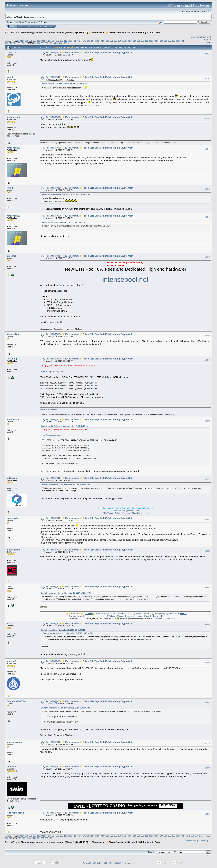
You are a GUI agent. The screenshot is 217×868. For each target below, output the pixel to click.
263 (154, 41)
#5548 (208, 335)
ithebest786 (13, 334)
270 (181, 41)
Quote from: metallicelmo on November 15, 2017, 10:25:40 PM (66, 593)
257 (131, 41)
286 (62, 43)
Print (208, 43)
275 (18, 43)
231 (31, 41)
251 (108, 41)
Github (120, 616)
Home (13, 26)
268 (173, 41)
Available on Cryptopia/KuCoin (126, 511)
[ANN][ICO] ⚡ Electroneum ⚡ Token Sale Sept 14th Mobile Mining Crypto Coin (118, 32)
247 (92, 41)
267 (170, 41)
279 (35, 43)
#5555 (208, 625)
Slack (134, 513)
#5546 (208, 217)
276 (22, 43)
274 (15, 43)
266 (166, 41)
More (52, 26)
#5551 (208, 479)
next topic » (208, 38)
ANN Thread (108, 513)
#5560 (208, 814)
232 (34, 41)
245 (85, 41)
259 (139, 41)
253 (115, 41)
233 (38, 41)
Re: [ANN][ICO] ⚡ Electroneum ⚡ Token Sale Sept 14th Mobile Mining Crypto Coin (89, 53)
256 (127, 41)
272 (7, 43)
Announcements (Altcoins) (61, 32)
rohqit (10, 188)
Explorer (157, 616)
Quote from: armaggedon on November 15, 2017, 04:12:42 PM (66, 194)
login (32, 17)
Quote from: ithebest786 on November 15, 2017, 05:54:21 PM (65, 485)
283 (50, 43)
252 (112, 41)
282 (46, 43)
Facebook (126, 513)
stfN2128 (11, 53)
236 (50, 41)
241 (69, 41)
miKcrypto (12, 478)
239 (62, 41)
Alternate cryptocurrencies (34, 32)
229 (23, 41)
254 (119, 41)
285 (58, 43)
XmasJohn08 (13, 148)
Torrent (44, 22)
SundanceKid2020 (16, 701)
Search (28, 26)
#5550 (208, 421)
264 (158, 41)
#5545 (208, 189)
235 (46, 41)
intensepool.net (125, 279)
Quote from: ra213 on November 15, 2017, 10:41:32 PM (63, 630)
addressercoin (14, 742)
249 (100, 41)
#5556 (208, 662)
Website (112, 616)
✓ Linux (179, 618)
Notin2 (10, 77)
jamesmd (11, 256)
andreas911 (13, 661)
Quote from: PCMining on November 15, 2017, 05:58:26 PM (65, 426)
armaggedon (13, 117)
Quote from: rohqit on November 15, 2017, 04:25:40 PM (63, 222)
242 (73, 41)
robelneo (11, 767)
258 (135, 41)
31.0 (38, 22)
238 (58, 41)
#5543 (208, 118)
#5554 (208, 588)
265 (162, 41)
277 (26, 43)
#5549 (208, 360)
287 (66, 43)
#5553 (208, 551)
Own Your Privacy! (76, 616)
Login (35, 26)
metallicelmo (13, 550)
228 (19, 41)
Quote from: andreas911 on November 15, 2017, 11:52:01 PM (65, 708)
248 (96, 41)
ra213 (9, 586)
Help (21, 26)
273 (11, 43)
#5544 (208, 149)
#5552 (208, 520)
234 (42, 41)
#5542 (208, 78)
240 (65, 41)
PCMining (12, 359)
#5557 (208, 703)
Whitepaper (143, 513)
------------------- (104, 511)
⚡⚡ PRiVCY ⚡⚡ (75, 614)
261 (146, 41)
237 (54, 41)
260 (143, 41)
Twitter (117, 513)
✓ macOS (169, 618)
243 (77, 41)
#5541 (208, 54)
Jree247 (11, 623)
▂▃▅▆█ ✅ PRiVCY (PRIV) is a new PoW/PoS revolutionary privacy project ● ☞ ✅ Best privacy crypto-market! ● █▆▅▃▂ (136, 614)
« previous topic (198, 37)
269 (177, 41)
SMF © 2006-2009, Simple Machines (119, 863)
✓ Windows (158, 618)
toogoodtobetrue (15, 813)
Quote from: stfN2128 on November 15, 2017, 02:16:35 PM (64, 84)
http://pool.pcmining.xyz (52, 371)
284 (54, 43)
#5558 (208, 743)
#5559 (208, 768)
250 (104, 41)
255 (123, 41)
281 (43, 43)
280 (39, 43)
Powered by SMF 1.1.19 (93, 863)
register (40, 17)
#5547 (208, 257)
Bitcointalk (130, 616)
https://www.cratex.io (48, 410)
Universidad (13, 518)
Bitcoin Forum (12, 32)
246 (88, 41)
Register (44, 26)
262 (150, 41)
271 (185, 41)
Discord (148, 616)
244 (81, 41)
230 (27, 41)
